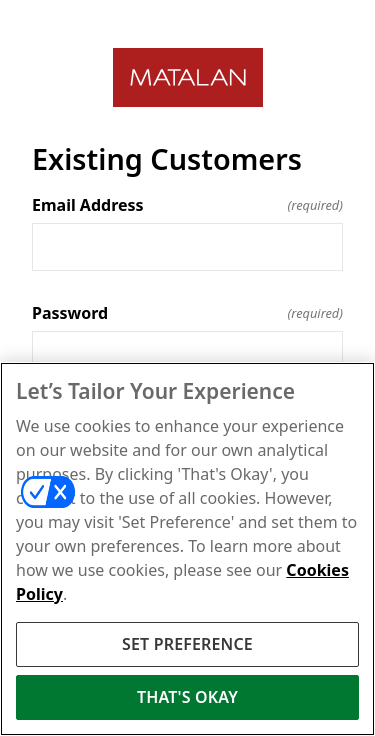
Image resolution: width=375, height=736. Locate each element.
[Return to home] (187, 77)
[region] (187, 549)
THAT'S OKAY (187, 697)
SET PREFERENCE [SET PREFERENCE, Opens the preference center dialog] (187, 644)
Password (187, 313)
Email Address (187, 205)
